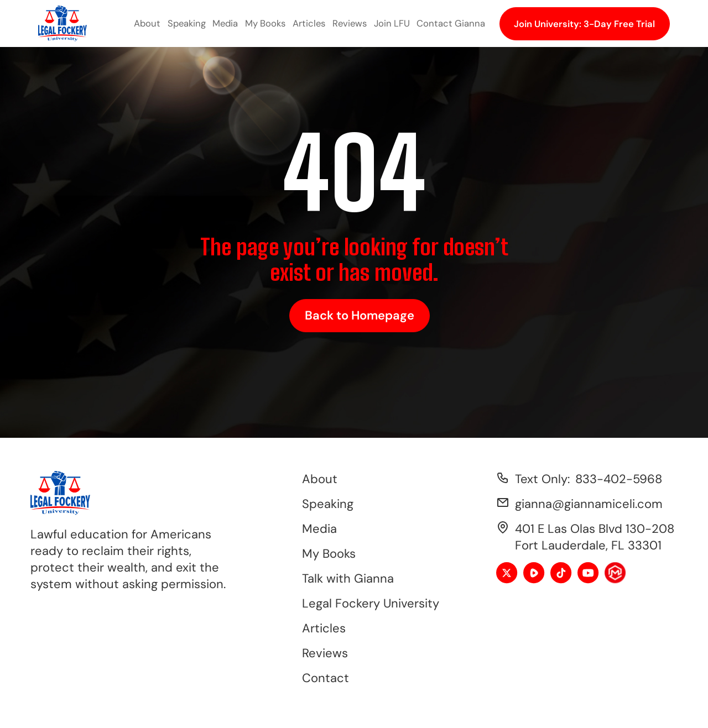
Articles (309, 23)
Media (225, 23)
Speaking (187, 23)
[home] (63, 23)
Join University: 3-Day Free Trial (584, 24)
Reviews (350, 23)
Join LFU (392, 23)
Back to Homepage (360, 315)
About (147, 23)
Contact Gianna (451, 23)
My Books (265, 23)
